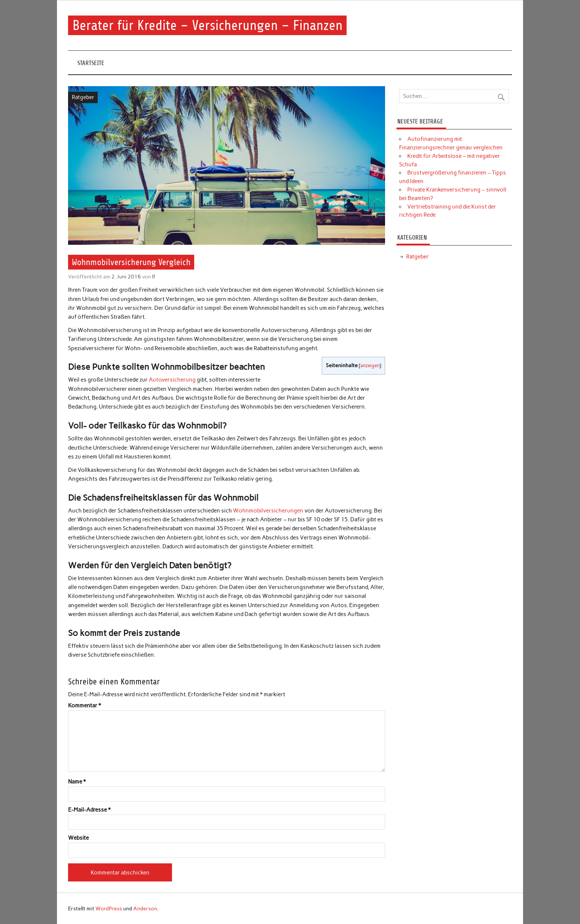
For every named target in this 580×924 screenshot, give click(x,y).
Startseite (91, 63)
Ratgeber (83, 97)
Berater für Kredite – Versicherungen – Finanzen (208, 25)
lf (154, 277)
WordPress (109, 908)
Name (77, 782)
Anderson (145, 908)
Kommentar (85, 706)
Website (78, 838)
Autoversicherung (172, 380)
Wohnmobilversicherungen (268, 511)
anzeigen (370, 365)
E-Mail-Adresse (89, 810)
